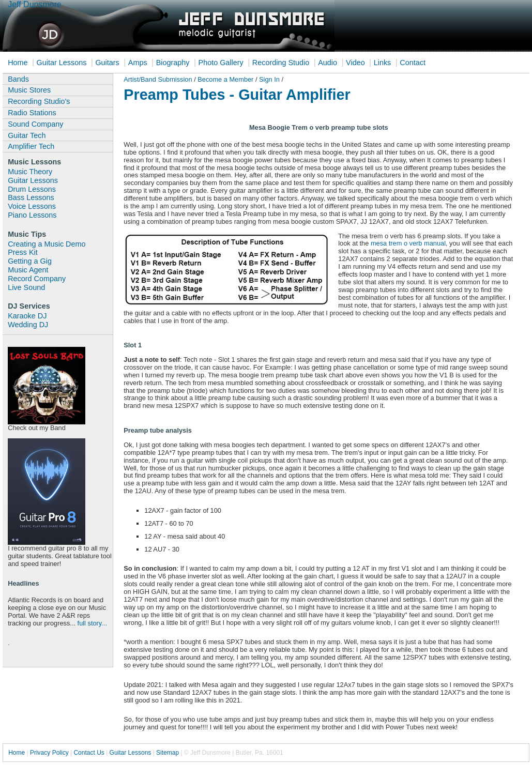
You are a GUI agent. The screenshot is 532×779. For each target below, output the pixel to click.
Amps (138, 63)
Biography (173, 63)
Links (383, 63)
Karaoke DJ (27, 316)
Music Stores (29, 90)
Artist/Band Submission (159, 79)
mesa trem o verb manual (408, 243)
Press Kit (23, 252)
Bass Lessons (31, 197)
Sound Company (35, 124)
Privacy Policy (49, 753)
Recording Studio (281, 63)
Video (355, 63)
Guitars (107, 63)
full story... (92, 623)
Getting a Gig (30, 261)
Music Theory (30, 172)
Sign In (270, 79)
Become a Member (225, 79)
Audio (328, 63)
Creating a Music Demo (47, 244)
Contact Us (89, 753)
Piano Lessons (32, 215)
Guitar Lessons (62, 63)
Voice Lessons (32, 206)
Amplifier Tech (31, 146)
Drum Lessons (32, 189)
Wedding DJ (28, 325)
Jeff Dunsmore (35, 4)
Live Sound (26, 287)
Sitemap (168, 753)
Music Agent (28, 270)
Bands (18, 79)
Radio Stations (32, 113)
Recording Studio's (39, 101)
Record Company (37, 279)
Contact (413, 63)
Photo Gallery (221, 63)
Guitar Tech (27, 135)
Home (18, 63)
